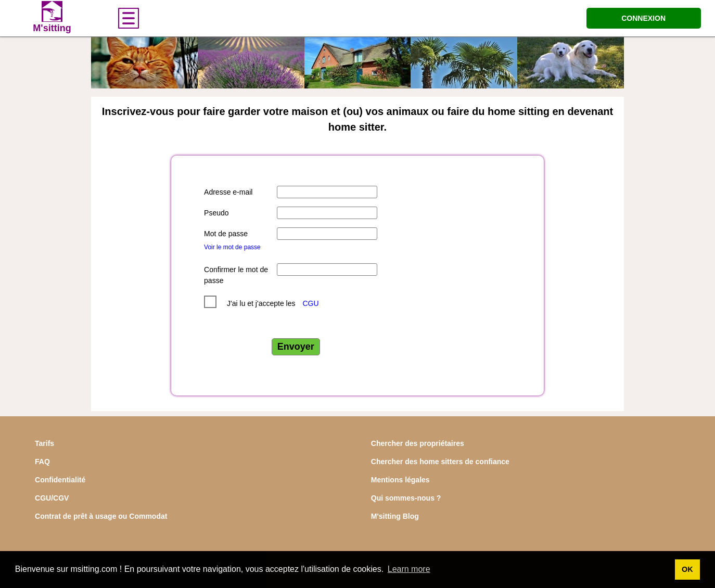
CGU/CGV (52, 498)
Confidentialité (60, 480)
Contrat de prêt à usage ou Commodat (101, 516)
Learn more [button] (409, 569)
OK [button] (687, 569)
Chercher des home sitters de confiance (440, 462)
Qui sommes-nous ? (406, 498)
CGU (310, 303)
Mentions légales (400, 480)
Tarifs (44, 443)
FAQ (42, 462)
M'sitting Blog (395, 516)
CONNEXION (643, 18)
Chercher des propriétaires (418, 443)
